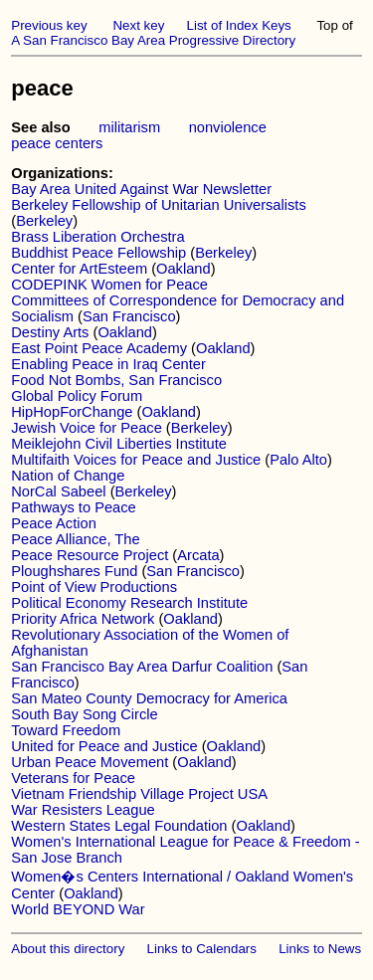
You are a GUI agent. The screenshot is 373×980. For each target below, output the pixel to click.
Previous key (49, 25)
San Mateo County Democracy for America (149, 698)
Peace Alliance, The (75, 539)
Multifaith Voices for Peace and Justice (136, 460)
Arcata (198, 555)
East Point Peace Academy (99, 348)
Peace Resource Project (90, 555)
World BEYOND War (78, 909)
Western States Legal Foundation (119, 826)
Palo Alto (298, 460)
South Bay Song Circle (84, 714)
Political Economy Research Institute (129, 603)
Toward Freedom (66, 730)
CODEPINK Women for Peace (109, 285)
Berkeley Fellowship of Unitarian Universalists (159, 205)
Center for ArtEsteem (79, 269)
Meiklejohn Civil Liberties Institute (119, 444)
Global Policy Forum (77, 396)
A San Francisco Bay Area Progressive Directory (153, 40)
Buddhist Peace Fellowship (98, 253)
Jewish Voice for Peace (87, 428)
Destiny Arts (50, 332)
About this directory (68, 949)
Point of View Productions (94, 587)
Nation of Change (68, 476)
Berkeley (44, 221)
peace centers (57, 143)
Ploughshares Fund (74, 571)
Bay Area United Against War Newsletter (141, 189)
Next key (138, 25)
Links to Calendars (202, 949)
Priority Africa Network (83, 619)
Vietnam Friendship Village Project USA (139, 794)
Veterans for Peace (73, 778)
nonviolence (228, 127)
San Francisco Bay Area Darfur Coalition (142, 667)
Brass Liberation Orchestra (97, 237)
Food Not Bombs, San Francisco (116, 380)
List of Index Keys (239, 25)
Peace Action (54, 523)
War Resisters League (83, 810)
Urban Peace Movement (90, 762)
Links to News (320, 949)
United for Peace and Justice (104, 746)
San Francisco (129, 316)
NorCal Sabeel (58, 491)
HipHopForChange (72, 412)
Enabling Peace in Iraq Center (108, 364)
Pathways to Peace (73, 507)
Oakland (184, 269)
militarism (129, 127)
